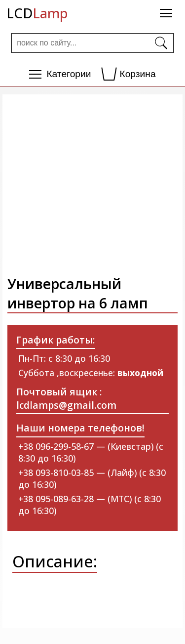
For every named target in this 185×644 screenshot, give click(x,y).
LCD (37, 13)
